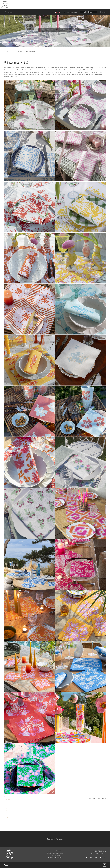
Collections (18, 52)
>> (5, 819)
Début (8, 799)
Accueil (6, 52)
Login (83, 12)
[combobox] (13, 12)
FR (102, 12)
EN (105, 12)
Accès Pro (93, 12)
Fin (7, 817)
